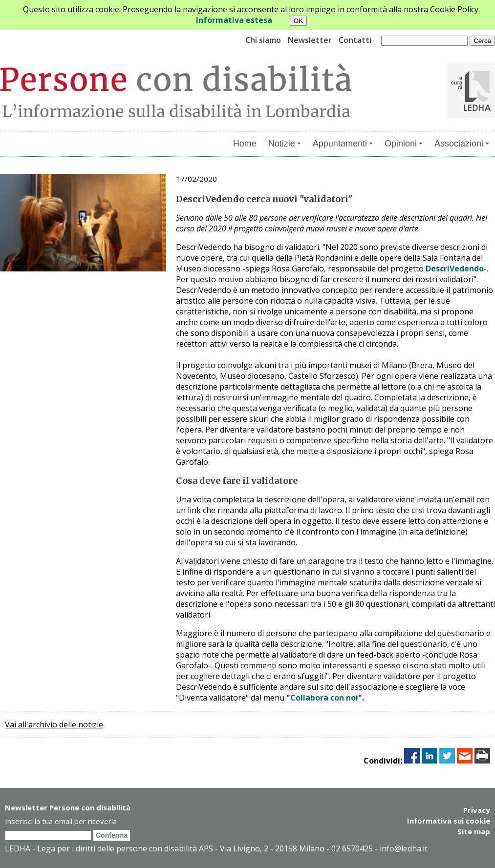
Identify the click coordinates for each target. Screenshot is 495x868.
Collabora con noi (324, 698)
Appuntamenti (343, 144)
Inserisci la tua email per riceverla (61, 821)
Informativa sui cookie (449, 821)
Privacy (477, 810)
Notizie (285, 144)
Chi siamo (263, 40)
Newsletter (310, 40)
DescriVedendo (455, 269)
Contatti (355, 40)
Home (245, 144)
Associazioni (462, 144)
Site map (474, 831)
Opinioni (404, 144)
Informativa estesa (234, 20)
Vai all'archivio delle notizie (54, 724)
